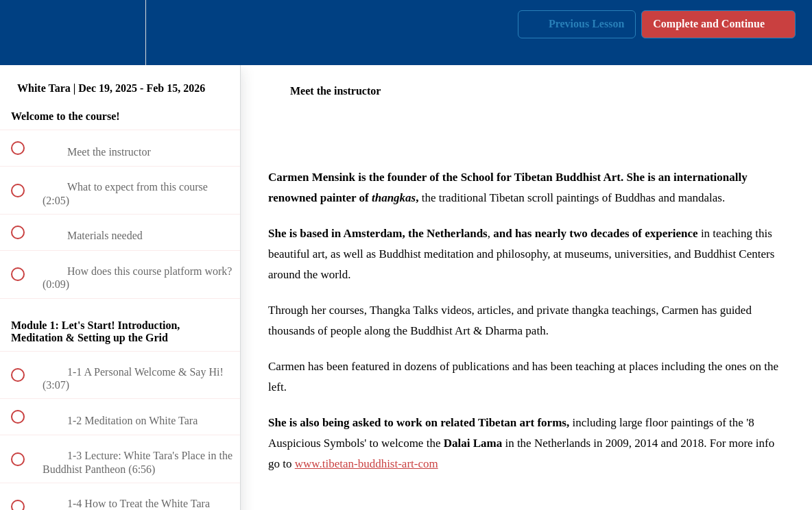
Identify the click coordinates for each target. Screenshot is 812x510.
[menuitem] (120, 33)
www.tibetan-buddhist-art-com (367, 464)
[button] (25, 33)
